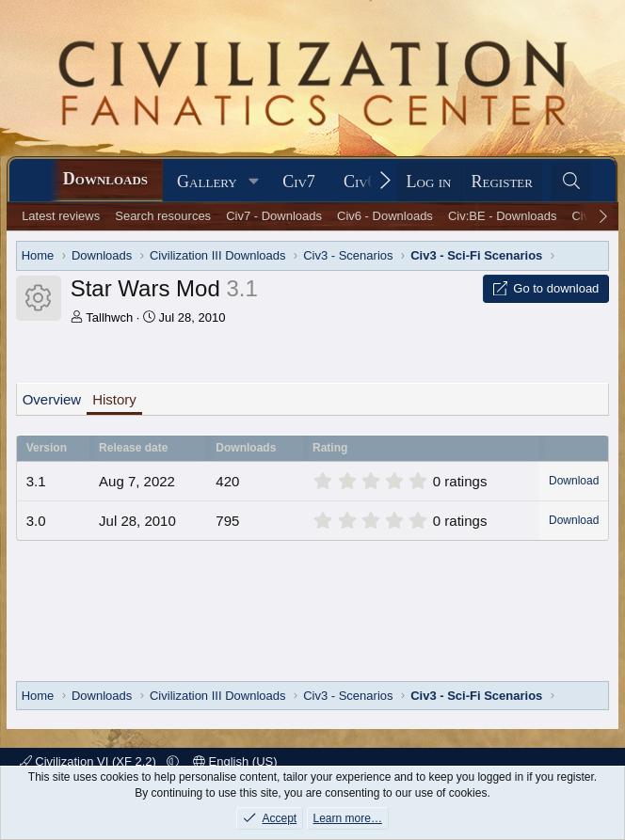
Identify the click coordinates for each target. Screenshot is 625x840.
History (114, 399)
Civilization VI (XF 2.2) (90, 761)
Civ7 (299, 182)
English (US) (235, 761)
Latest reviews (61, 216)
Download (574, 481)
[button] (254, 182)
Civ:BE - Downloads (503, 216)
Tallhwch (109, 317)
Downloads (105, 179)
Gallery (207, 182)
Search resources (163, 216)
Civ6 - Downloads (385, 216)
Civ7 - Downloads (274, 216)
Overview (52, 399)
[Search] (571, 182)
